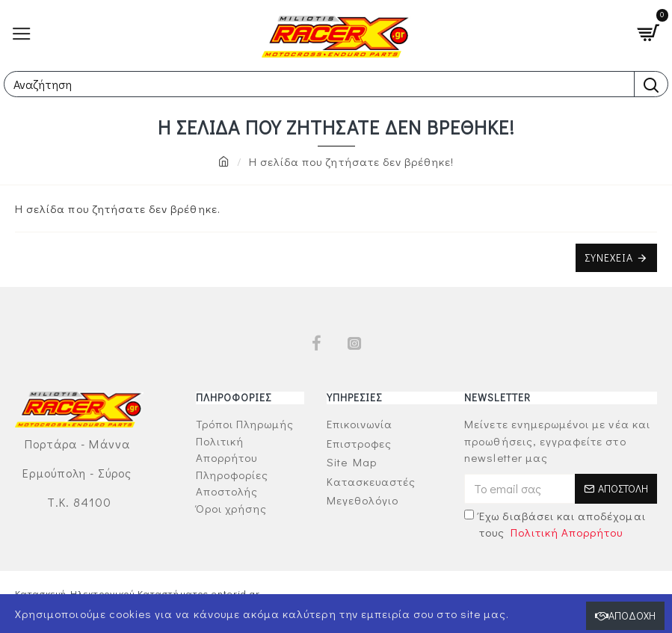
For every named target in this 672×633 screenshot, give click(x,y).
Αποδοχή (632, 615)
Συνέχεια (609, 257)
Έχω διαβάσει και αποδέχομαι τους (555, 525)
